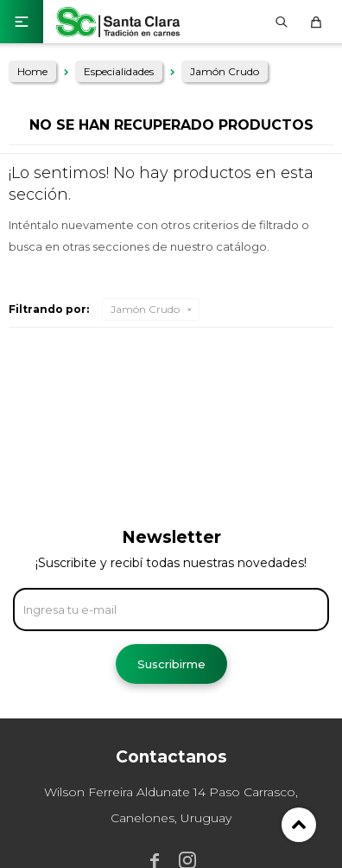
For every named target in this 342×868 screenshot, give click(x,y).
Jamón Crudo (145, 309)
